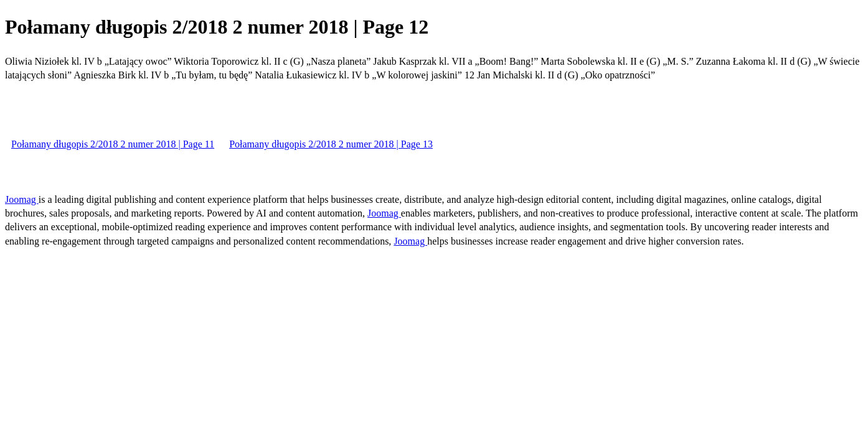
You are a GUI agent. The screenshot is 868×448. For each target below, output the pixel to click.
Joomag (22, 199)
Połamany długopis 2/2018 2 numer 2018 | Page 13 (331, 144)
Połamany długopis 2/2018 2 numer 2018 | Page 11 (113, 144)
